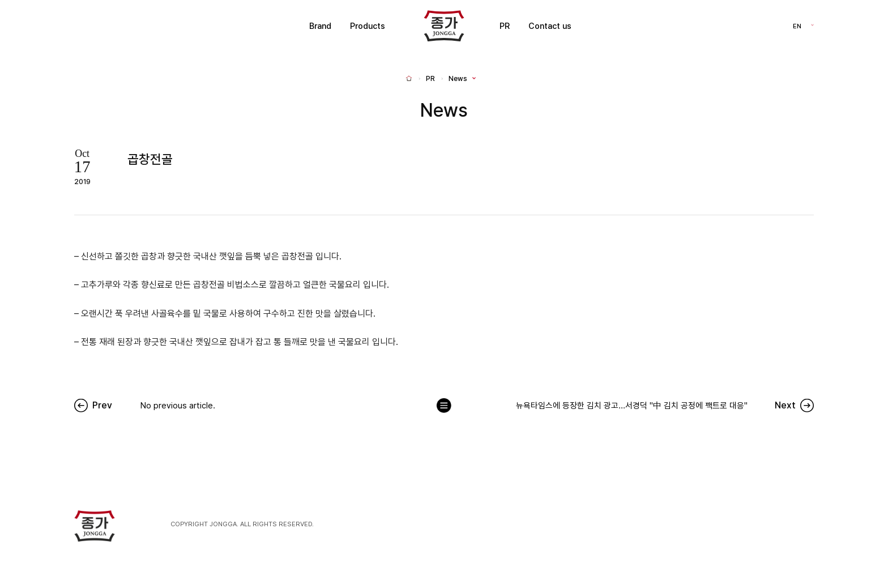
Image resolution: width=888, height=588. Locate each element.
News (458, 79)
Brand (320, 26)
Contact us (550, 26)
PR (505, 26)
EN (797, 26)
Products (368, 26)
